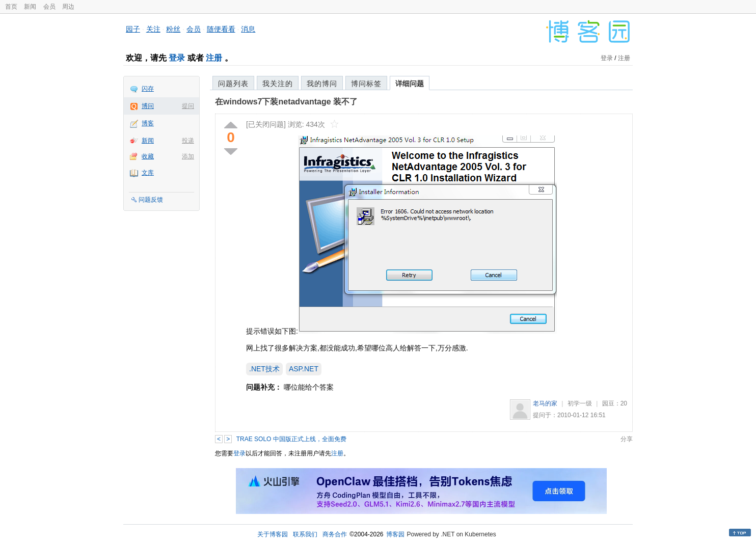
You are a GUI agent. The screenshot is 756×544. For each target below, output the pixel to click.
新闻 (30, 7)
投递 (188, 141)
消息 (248, 29)
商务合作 (335, 534)
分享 (627, 439)
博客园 (395, 534)
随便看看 (221, 29)
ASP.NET (304, 369)
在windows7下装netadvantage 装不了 (286, 102)
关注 (153, 29)
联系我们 (305, 534)
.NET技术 (264, 369)
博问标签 (366, 84)
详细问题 (410, 84)
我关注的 (278, 84)
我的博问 (322, 84)
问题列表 (233, 84)
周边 (68, 7)
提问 (188, 106)
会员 (49, 7)
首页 (11, 7)
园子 (133, 29)
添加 (188, 156)
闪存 (148, 89)
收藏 (148, 156)
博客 (148, 123)
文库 (148, 173)
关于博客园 (273, 534)
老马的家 (545, 403)
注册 (214, 58)
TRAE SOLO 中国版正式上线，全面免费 (291, 439)
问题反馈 (151, 200)
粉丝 (173, 29)
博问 (148, 106)
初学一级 (580, 403)
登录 (177, 58)
